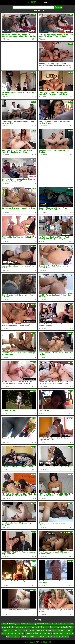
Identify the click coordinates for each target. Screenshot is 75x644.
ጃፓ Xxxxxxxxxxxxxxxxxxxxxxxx (13, 633)
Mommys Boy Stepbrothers (13, 630)
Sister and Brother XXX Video (34, 630)
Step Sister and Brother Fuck (43, 624)
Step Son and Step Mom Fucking (33, 637)
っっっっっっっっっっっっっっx (57, 637)
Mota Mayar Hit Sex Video (64, 624)
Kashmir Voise (26, 624)
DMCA (37, 642)
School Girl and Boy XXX (11, 624)
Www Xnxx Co (51, 630)
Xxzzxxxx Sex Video (65, 630)
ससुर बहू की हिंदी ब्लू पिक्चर (40, 627)
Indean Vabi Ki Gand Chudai (63, 633)
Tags (31, 642)
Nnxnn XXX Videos (13, 637)
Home (26, 642)
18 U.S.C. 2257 (46, 642)
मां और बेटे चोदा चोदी (8, 627)
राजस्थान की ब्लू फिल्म (32, 633)
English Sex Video (67, 627)
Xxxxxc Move (54, 627)
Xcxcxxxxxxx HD (46, 633)
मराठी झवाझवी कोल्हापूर (23, 627)
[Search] (33, 7)
